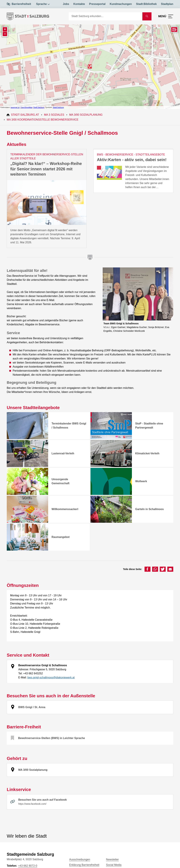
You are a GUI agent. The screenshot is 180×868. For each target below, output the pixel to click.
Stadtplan (167, 4)
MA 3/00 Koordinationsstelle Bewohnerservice (43, 120)
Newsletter (112, 859)
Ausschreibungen (80, 859)
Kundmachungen (121, 4)
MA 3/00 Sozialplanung (86, 115)
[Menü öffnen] (166, 16)
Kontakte (79, 4)
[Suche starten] (147, 16)
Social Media (114, 865)
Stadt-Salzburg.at (25, 115)
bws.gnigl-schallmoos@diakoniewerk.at (51, 677)
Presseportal (97, 4)
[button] (147, 569)
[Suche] (106, 16)
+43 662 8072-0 (28, 866)
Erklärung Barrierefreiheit (84, 865)
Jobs (66, 4)
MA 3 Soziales (54, 115)
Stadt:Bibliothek (146, 4)
